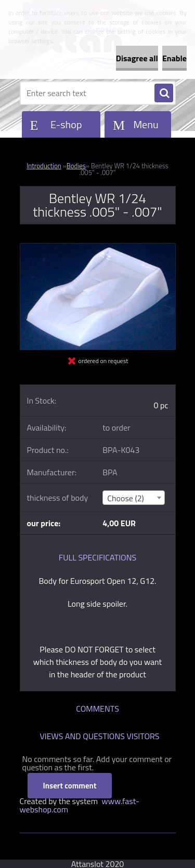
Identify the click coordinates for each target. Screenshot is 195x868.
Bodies (76, 166)
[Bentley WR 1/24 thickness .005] (98, 248)
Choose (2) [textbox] (126, 498)
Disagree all (137, 58)
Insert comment (70, 786)
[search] (164, 94)
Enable (174, 58)
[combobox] (134, 498)
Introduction (44, 166)
